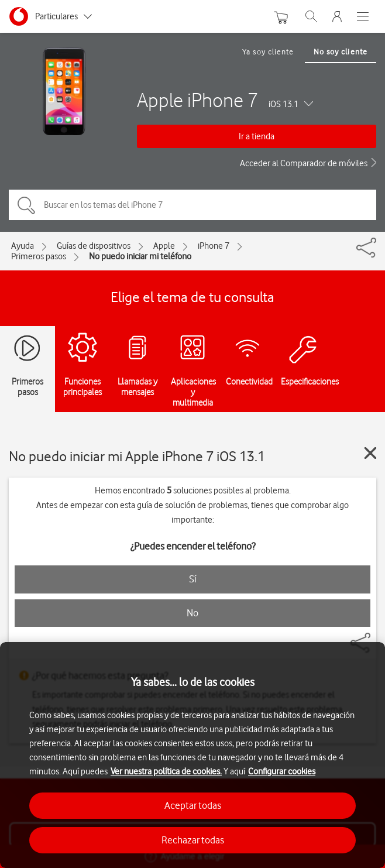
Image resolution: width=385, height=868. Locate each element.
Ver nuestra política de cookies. (166, 771)
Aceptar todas (193, 805)
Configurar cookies (282, 771)
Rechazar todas (193, 840)
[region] (192, 755)
